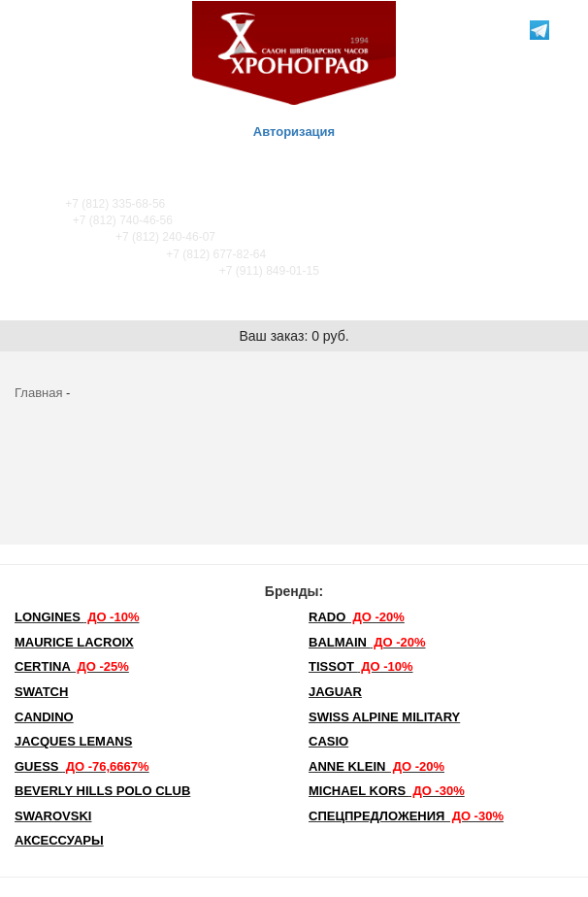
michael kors (387, 791)
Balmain (367, 642)
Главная (38, 393)
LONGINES (77, 617)
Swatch (41, 692)
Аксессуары (59, 840)
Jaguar (335, 692)
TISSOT (361, 666)
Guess (82, 766)
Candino (44, 717)
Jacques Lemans (73, 741)
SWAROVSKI (53, 816)
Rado (357, 617)
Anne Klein (376, 766)
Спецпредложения (406, 816)
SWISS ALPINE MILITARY (384, 717)
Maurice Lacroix (74, 642)
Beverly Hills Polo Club (102, 791)
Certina (72, 666)
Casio (328, 741)
